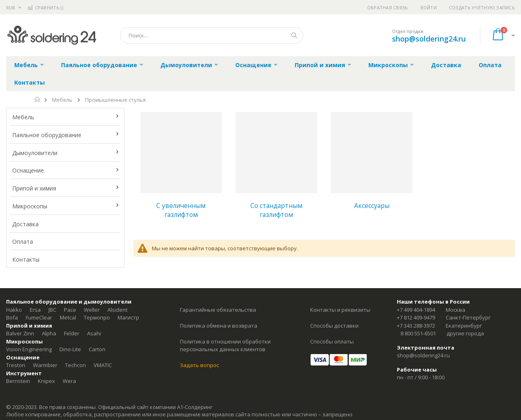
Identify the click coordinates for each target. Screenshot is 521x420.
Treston (16, 365)
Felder (72, 333)
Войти (429, 8)
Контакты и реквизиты (340, 310)
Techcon (76, 365)
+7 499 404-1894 (416, 310)
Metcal (68, 317)
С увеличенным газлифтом (181, 210)
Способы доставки (334, 326)
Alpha (49, 333)
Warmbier (45, 365)
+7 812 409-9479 (416, 317)
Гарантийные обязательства (218, 310)
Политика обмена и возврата (219, 326)
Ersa (35, 310)
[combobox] (212, 35)
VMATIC (103, 365)
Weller (92, 310)
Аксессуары (372, 206)
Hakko (14, 310)
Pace (70, 310)
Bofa (12, 317)
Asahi (94, 333)
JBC (52, 310)
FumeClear (39, 317)
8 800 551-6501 (418, 333)
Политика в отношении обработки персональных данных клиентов (225, 346)
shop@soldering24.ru (429, 39)
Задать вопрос (199, 365)
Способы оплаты (332, 341)
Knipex (46, 381)
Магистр (128, 317)
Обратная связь (388, 8)
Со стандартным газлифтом (276, 210)
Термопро (97, 317)
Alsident (117, 310)
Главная (38, 99)
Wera (69, 381)
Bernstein (18, 381)
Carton (97, 349)
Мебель (62, 100)
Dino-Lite (70, 349)
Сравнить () (45, 8)
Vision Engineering (29, 349)
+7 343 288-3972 (416, 326)
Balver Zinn (20, 333)
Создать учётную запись (482, 8)
